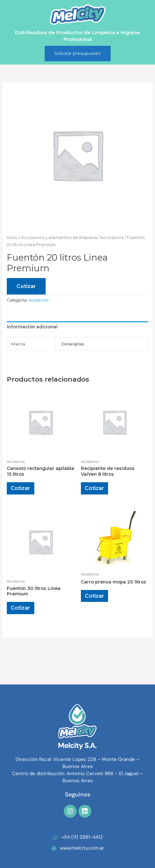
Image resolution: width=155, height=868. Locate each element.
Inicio (12, 238)
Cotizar (26, 286)
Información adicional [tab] (32, 327)
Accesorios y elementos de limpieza (59, 238)
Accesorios (112, 238)
